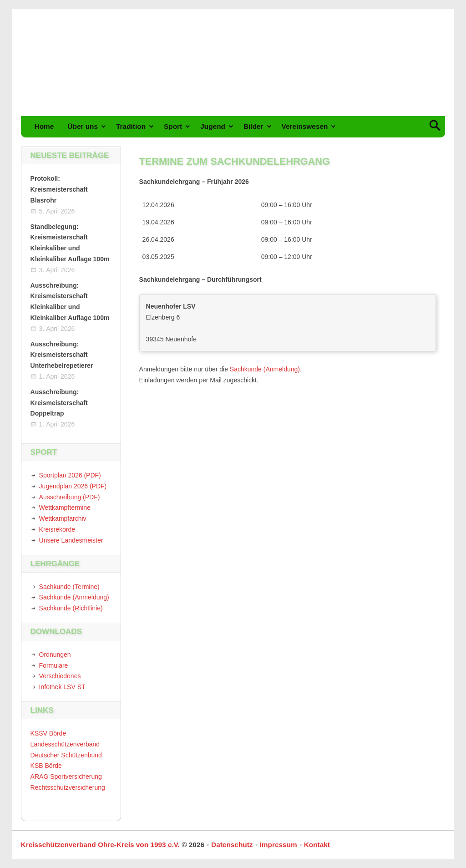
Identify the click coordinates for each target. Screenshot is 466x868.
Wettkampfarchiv (63, 518)
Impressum (279, 845)
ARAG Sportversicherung (66, 777)
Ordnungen (55, 655)
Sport (173, 126)
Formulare (54, 665)
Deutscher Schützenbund (66, 755)
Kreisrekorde (57, 529)
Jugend (213, 126)
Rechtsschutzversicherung (68, 787)
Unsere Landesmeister (71, 540)
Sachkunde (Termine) (69, 587)
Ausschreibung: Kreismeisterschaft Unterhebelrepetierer (62, 355)
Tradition (131, 126)
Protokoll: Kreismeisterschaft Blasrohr (59, 189)
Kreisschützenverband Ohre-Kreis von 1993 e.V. (100, 845)
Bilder (253, 126)
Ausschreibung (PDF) (70, 497)
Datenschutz (232, 845)
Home (44, 126)
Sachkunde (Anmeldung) (265, 369)
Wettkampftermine (65, 508)
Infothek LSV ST (62, 687)
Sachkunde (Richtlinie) (71, 608)
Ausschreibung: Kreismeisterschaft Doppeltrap (59, 403)
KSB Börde (46, 766)
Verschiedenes (60, 676)
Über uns (83, 126)
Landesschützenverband (65, 744)
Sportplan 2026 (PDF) (70, 475)
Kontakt (317, 845)
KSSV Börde (48, 733)
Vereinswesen (305, 126)
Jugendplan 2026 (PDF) (73, 486)
